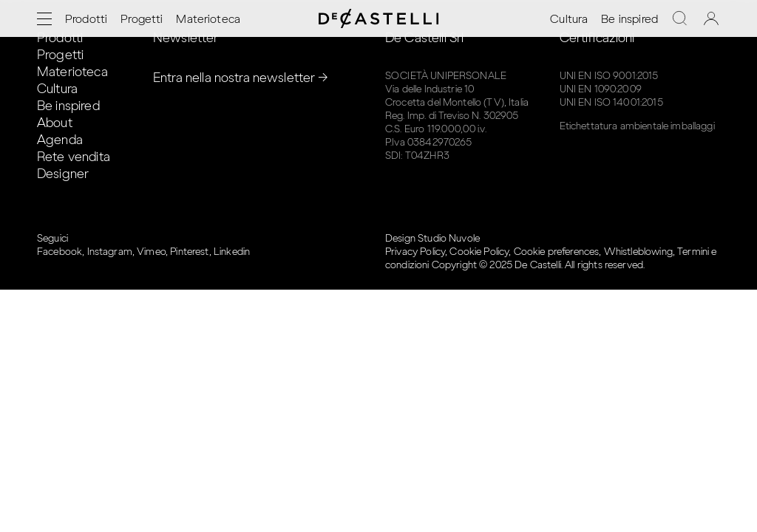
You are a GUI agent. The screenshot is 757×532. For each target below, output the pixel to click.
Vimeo (151, 252)
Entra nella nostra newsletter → (241, 78)
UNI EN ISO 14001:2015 (611, 102)
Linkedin (232, 252)
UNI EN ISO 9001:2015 (609, 76)
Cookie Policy (479, 252)
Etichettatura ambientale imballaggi (637, 126)
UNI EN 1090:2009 (601, 89)
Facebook (60, 252)
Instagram (110, 252)
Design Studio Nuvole (432, 238)
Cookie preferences (557, 252)
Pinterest (189, 252)
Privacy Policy (415, 252)
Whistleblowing (638, 252)
